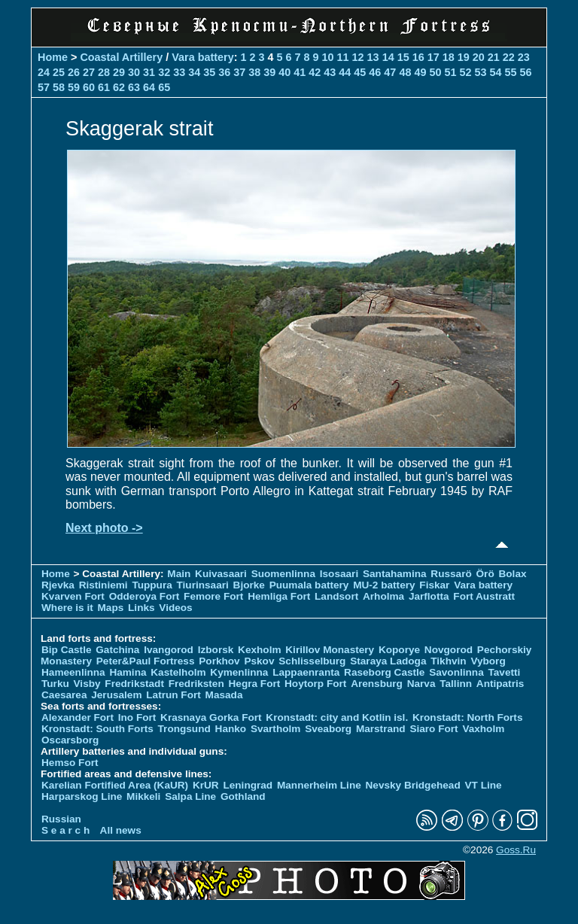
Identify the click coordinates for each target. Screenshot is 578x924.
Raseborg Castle (384, 672)
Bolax (512, 574)
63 (134, 87)
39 (269, 72)
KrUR (206, 785)
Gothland (243, 796)
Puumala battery (309, 585)
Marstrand (381, 729)
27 (89, 72)
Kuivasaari (221, 574)
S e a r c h (65, 830)
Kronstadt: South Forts (97, 729)
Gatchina (117, 650)
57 (44, 87)
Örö (485, 574)
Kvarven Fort (73, 596)
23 (524, 57)
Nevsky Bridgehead (413, 785)
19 (464, 57)
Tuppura (152, 585)
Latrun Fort (173, 695)
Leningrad (248, 785)
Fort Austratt (484, 596)
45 (360, 72)
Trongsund (184, 729)
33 (179, 72)
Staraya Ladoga (388, 661)
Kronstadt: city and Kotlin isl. (337, 717)
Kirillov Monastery (330, 650)
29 (119, 72)
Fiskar (434, 585)
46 (375, 72)
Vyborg (488, 661)
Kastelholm (178, 672)
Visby (87, 684)
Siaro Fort (433, 729)
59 (74, 87)
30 (134, 72)
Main (179, 574)
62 (119, 87)
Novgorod (449, 650)
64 (149, 87)
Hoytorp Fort (315, 684)
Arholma (383, 596)
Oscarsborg (70, 740)
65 (164, 87)
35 (209, 72)
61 (104, 87)
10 (328, 57)
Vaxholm (483, 729)
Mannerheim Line (319, 785)
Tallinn (456, 684)
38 (254, 72)
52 (465, 72)
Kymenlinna (239, 672)
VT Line (484, 785)
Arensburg (377, 684)
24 (44, 72)
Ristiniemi (103, 585)
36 (224, 72)
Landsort (336, 596)
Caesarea (64, 695)
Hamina (128, 672)
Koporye (399, 650)
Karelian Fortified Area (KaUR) (115, 785)
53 (480, 72)
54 (495, 72)
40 (284, 72)
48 (405, 72)
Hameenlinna (73, 672)
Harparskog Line (82, 796)
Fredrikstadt (134, 684)
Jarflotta (429, 596)
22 (509, 57)
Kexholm (259, 650)
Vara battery (202, 57)
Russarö (451, 574)
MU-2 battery (384, 585)
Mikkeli (143, 796)
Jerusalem (116, 695)
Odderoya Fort (144, 596)
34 (194, 72)
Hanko (231, 729)
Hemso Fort (70, 763)
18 (449, 57)
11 (343, 57)
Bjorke (249, 585)
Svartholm (275, 729)
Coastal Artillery (121, 57)
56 (526, 72)
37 (239, 72)
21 (494, 57)
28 (104, 72)
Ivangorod (169, 650)
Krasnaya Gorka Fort (211, 717)
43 (330, 72)
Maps (111, 608)
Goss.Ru (516, 850)
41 (300, 72)
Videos (175, 608)
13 (373, 57)
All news (121, 830)
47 (390, 72)
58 (59, 87)
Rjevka (58, 585)
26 (74, 72)
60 (89, 87)
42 (315, 72)
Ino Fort (137, 717)
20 (479, 57)
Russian (61, 819)
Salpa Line (190, 796)
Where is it (67, 608)
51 (450, 72)
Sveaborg (328, 729)
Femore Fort (213, 596)
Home (53, 57)
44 (345, 72)
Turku (55, 684)
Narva (421, 684)
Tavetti (504, 672)
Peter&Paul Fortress (146, 661)
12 (358, 57)
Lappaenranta (306, 672)
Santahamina (395, 574)
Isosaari (339, 574)
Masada (224, 695)
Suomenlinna (283, 574)
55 (510, 72)
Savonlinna (456, 672)
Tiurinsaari (203, 585)
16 (418, 57)
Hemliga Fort (279, 596)
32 (164, 72)
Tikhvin (448, 661)
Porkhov (219, 661)
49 (420, 72)
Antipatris (500, 684)
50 (435, 72)
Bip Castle (66, 650)
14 (388, 57)
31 (149, 72)
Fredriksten (196, 684)
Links (141, 608)
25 (59, 72)
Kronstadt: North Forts (468, 717)
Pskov (259, 661)
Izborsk (216, 650)
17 (433, 57)
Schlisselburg (312, 661)
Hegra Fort (255, 684)
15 (403, 57)
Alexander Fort (78, 717)
